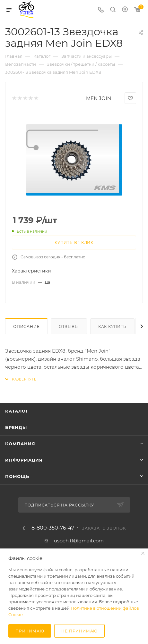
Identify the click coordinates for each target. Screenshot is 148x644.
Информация (24, 460)
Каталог (17, 411)
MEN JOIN (99, 98)
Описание (26, 326)
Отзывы (69, 326)
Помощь (17, 476)
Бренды (16, 427)
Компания (20, 444)
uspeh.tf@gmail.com (79, 541)
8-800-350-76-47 (53, 528)
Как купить (112, 326)
